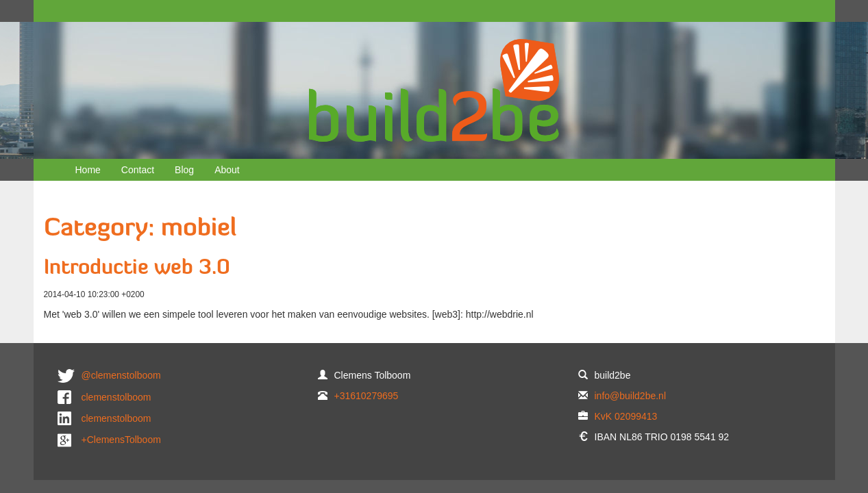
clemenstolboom (116, 397)
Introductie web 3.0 (137, 269)
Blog (184, 170)
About (227, 170)
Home (88, 170)
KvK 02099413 (626, 416)
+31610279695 (367, 396)
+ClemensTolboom (121, 440)
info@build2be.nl (631, 396)
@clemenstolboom (121, 375)
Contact (138, 170)
